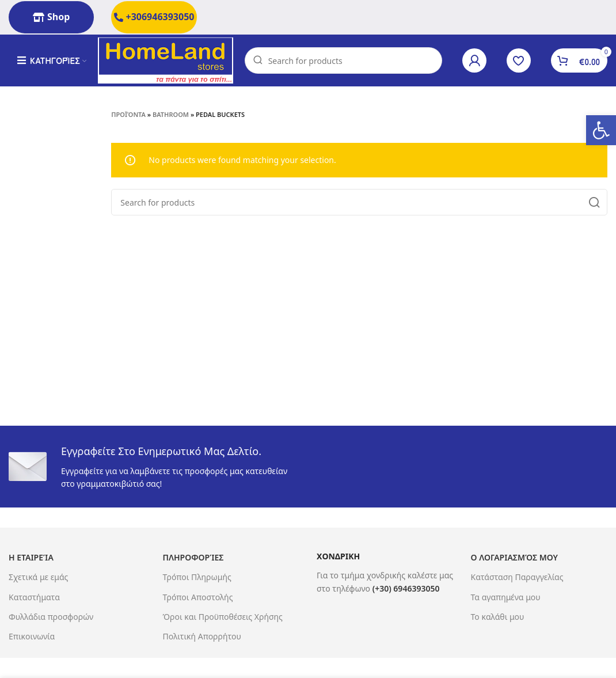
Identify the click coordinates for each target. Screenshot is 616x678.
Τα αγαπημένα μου (506, 597)
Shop (51, 17)
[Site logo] (166, 60)
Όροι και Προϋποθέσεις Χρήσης (223, 617)
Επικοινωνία (32, 636)
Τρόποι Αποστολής (198, 597)
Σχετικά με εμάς (38, 577)
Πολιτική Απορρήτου (202, 636)
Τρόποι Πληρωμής (197, 577)
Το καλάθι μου (498, 617)
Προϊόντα (128, 114)
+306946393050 (154, 17)
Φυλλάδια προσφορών (51, 617)
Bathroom (171, 114)
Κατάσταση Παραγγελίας (517, 577)
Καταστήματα (34, 597)
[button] (601, 130)
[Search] (343, 60)
